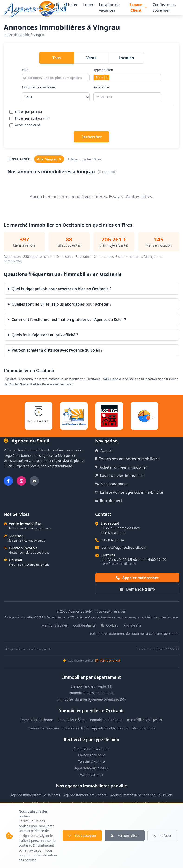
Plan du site (132, 625)
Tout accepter (82, 836)
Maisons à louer (91, 775)
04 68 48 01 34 (113, 540)
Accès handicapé (25, 125)
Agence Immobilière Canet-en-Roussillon (141, 795)
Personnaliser (125, 836)
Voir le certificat (108, 661)
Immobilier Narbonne (37, 720)
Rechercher (91, 137)
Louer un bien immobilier (120, 476)
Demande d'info (137, 589)
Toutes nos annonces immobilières (127, 459)
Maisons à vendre (91, 755)
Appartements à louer (91, 768)
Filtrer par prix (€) (26, 112)
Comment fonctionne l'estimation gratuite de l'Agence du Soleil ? (69, 320)
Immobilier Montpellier (145, 720)
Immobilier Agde (75, 728)
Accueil (104, 450)
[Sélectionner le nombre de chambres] (56, 97)
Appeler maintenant (137, 578)
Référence (127, 93)
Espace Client (138, 7)
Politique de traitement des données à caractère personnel (135, 634)
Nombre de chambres (56, 93)
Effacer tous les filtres (85, 159)
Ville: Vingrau (49, 159)
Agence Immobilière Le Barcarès (36, 795)
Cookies (109, 625)
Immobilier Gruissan (43, 728)
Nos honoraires (111, 484)
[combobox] (56, 78)
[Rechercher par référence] (127, 97)
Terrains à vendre (91, 762)
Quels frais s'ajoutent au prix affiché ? (45, 335)
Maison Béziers (144, 728)
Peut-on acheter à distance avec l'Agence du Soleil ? (57, 350)
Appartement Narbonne (110, 728)
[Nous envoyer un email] (34, 481)
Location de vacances (109, 7)
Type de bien (127, 74)
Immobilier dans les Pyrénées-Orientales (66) (91, 699)
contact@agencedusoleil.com (124, 547)
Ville (56, 74)
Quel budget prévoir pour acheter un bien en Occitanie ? (61, 289)
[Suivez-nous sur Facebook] (8, 481)
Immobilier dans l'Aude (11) (91, 686)
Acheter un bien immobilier (121, 467)
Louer (88, 5)
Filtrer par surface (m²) (29, 118)
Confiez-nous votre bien (164, 7)
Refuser (163, 836)
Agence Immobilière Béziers (85, 795)
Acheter (71, 5)
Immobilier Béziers (72, 720)
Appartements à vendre (92, 749)
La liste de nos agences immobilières (129, 492)
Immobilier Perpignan (107, 720)
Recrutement (109, 501)
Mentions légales (55, 625)
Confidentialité (84, 625)
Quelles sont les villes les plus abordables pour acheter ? (61, 304)
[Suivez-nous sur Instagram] (21, 481)
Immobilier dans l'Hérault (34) (91, 693)
